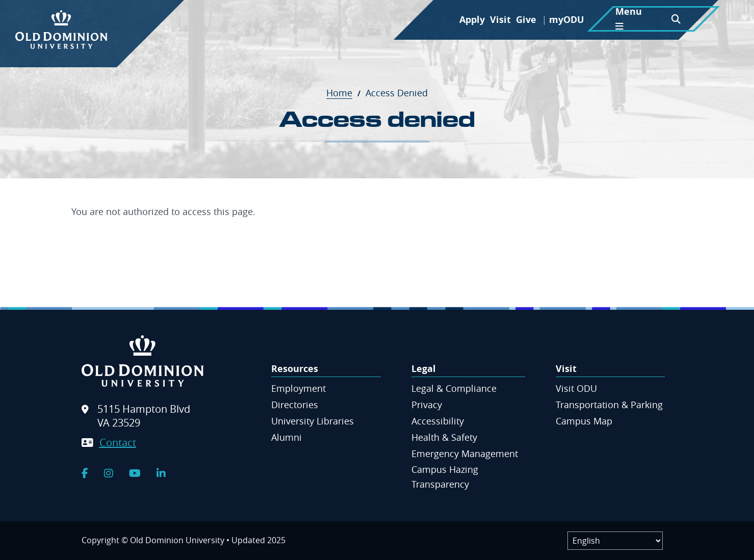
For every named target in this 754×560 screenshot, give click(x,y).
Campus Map (584, 421)
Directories (295, 405)
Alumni (287, 437)
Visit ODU (576, 388)
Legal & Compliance (454, 388)
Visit (500, 20)
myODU (567, 20)
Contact (118, 443)
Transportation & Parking (609, 405)
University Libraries (313, 421)
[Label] (615, 541)
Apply (472, 20)
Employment (298, 388)
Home (345, 93)
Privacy (427, 405)
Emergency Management (465, 454)
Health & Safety (444, 437)
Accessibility (438, 421)
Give (526, 20)
